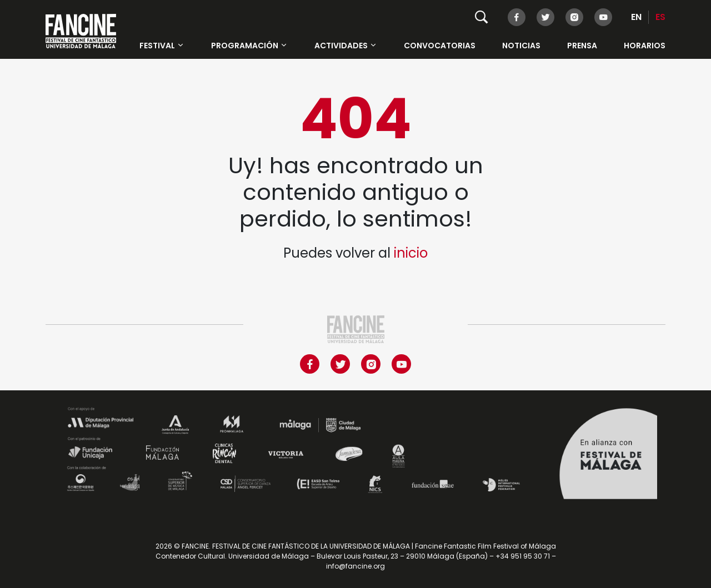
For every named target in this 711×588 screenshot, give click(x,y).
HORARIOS (645, 46)
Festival (162, 46)
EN (636, 17)
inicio (411, 253)
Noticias (521, 46)
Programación (249, 46)
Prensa (582, 46)
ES (660, 17)
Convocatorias (440, 46)
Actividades (346, 46)
